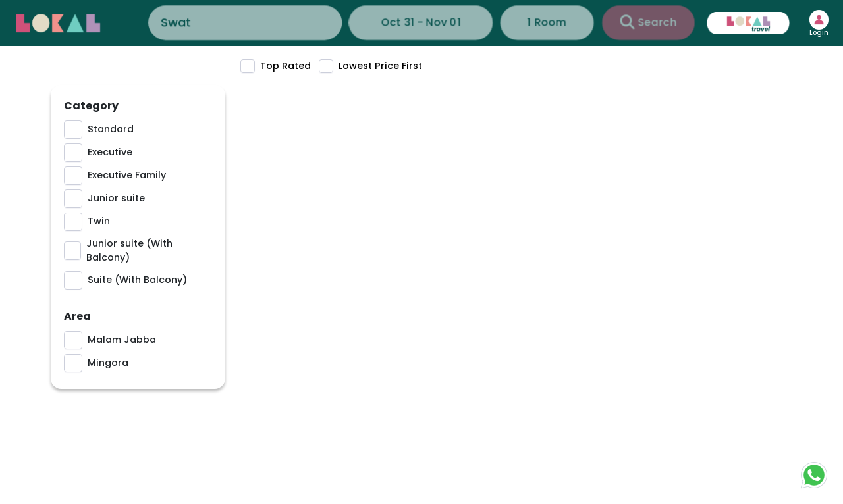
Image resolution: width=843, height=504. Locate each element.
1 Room (530, 22)
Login (810, 33)
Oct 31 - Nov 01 (421, 22)
